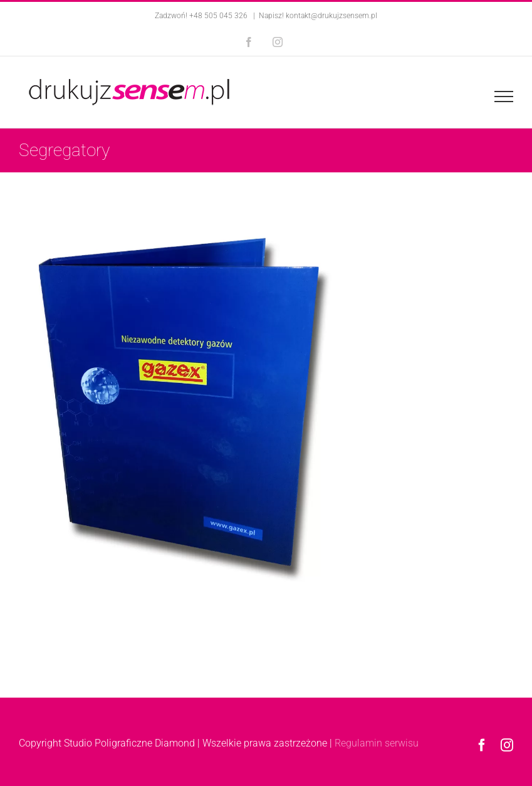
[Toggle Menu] (504, 97)
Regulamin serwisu (377, 743)
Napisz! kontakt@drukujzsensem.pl (318, 16)
